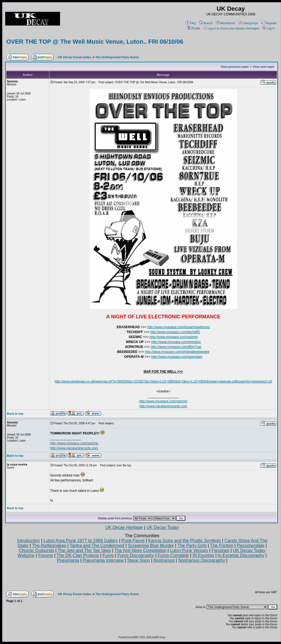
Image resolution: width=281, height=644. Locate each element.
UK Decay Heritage (124, 527)
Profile (194, 28)
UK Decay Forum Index (74, 57)
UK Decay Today (163, 527)
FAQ (191, 23)
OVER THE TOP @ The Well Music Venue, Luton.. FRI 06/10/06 (95, 42)
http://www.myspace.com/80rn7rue (176, 347)
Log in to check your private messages (231, 28)
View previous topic (235, 67)
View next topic (263, 67)
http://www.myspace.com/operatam (177, 357)
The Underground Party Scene (117, 57)
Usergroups (248, 23)
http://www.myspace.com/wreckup (176, 342)
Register (269, 23)
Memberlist (225, 23)
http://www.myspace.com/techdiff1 (175, 332)
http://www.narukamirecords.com (163, 406)
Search (206, 23)
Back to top (15, 414)
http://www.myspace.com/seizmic (174, 337)
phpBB (134, 637)
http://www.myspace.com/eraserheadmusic (178, 327)
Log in (269, 28)
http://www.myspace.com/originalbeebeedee (177, 352)
